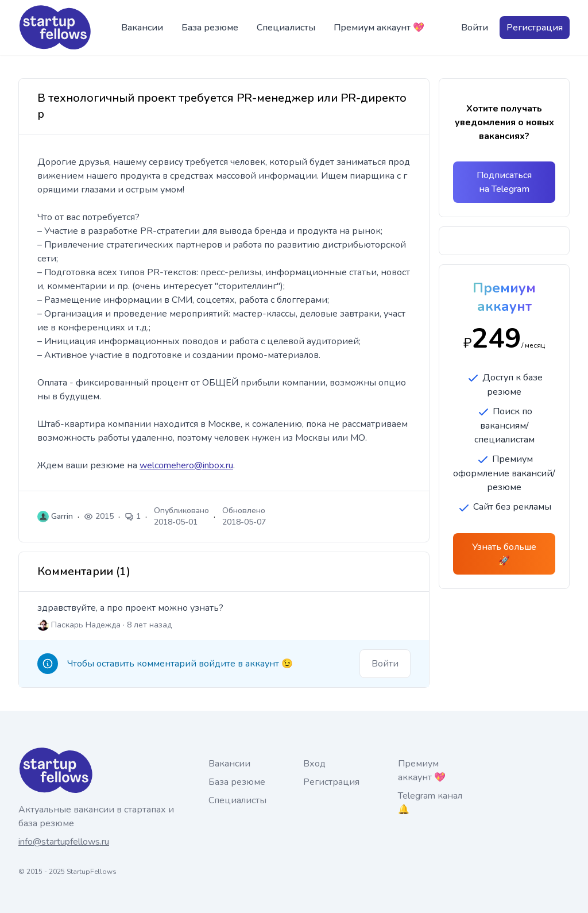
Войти (475, 28)
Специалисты (286, 28)
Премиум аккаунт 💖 (379, 28)
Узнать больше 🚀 (504, 554)
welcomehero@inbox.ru (186, 465)
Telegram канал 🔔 (430, 803)
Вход (314, 764)
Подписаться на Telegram (504, 182)
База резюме (210, 28)
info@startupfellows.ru (64, 842)
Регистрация (535, 28)
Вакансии (142, 28)
